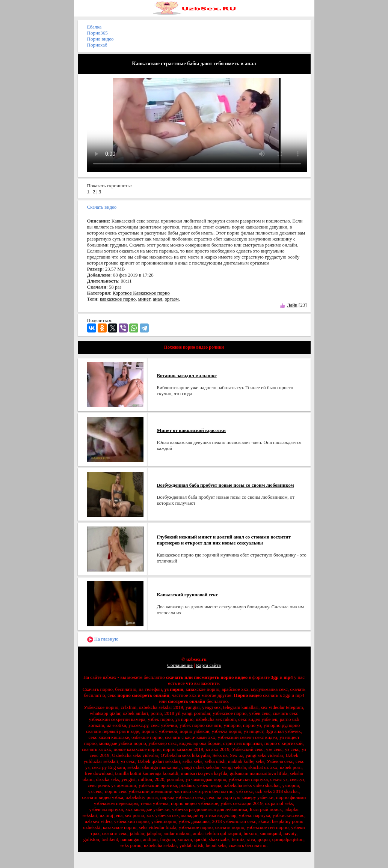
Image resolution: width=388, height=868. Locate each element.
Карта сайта (208, 665)
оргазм (172, 299)
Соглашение (180, 665)
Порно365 (97, 33)
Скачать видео (102, 207)
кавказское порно (118, 299)
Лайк (292, 305)
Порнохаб (97, 45)
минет (144, 299)
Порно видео (100, 39)
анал (158, 299)
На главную (103, 639)
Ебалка (94, 27)
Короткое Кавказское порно (141, 293)
